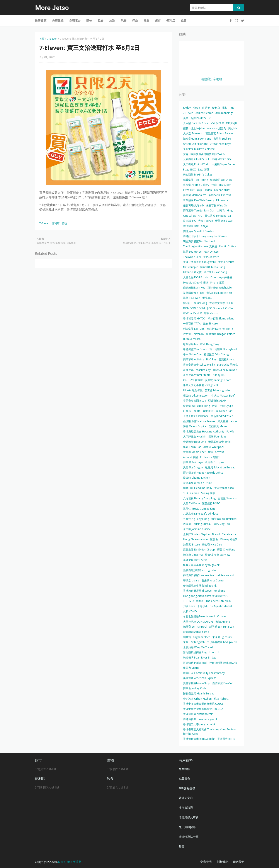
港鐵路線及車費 (189, 817)
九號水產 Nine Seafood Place (201, 514)
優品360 (207, 298)
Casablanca (229, 534)
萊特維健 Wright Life (220, 288)
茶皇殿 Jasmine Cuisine (197, 529)
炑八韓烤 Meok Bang (213, 267)
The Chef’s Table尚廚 (219, 601)
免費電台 (184, 778)
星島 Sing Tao (222, 524)
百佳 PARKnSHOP (201, 118)
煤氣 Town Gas (192, 447)
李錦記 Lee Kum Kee (225, 370)
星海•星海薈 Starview (217, 555)
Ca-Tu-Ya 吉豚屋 (193, 380)
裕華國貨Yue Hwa (194, 293)
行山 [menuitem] (135, 20)
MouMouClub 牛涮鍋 (196, 283)
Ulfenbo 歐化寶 (192, 272)
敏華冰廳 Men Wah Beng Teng (201, 344)
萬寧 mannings (224, 113)
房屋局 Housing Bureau (197, 524)
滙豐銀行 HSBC (211, 503)
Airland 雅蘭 (191, 457)
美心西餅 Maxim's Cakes (198, 175)
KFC (200, 216)
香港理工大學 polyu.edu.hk (199, 724)
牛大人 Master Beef (223, 396)
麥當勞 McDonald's (195, 195)
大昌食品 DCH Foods (196, 277)
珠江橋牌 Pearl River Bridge (200, 658)
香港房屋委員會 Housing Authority (204, 431)
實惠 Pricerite (226, 262)
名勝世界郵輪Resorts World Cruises (205, 616)
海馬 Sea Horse (192, 252)
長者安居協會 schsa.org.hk (199, 365)
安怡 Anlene (223, 622)
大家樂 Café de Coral (196, 123)
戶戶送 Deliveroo (193, 334)
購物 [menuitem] (89, 20)
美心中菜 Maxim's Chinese (199, 149)
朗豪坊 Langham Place (197, 637)
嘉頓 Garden (204, 190)
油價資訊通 (186, 808)
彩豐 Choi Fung (226, 550)
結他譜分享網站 (211, 79)
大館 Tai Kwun (191, 503)
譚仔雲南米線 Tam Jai (196, 226)
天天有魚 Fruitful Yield (196, 164)
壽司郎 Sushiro (222, 139)
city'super (225, 185)
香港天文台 (186, 798)
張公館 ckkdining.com (196, 396)
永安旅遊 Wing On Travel (198, 647)
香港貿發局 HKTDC (194, 318)
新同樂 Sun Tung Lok (222, 627)
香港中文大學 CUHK (221, 303)
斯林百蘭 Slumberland (221, 318)
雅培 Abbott (221, 699)
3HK (186, 493)
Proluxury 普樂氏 (210, 457)
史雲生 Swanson (227, 498)
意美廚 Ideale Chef (194, 452)
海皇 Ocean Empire (195, 426)
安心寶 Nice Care (212, 545)
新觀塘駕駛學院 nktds (196, 632)
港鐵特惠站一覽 (189, 837)
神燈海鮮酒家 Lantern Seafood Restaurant (208, 575)
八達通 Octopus (214, 462)
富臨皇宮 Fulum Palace (219, 133)
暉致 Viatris (211, 313)
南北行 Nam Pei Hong (220, 329)
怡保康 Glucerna (193, 555)
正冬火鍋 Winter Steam (197, 375)
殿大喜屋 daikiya (227, 421)
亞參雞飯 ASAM (217, 401)
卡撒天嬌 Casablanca (196, 416)
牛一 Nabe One (192, 354)
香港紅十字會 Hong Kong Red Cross (205, 236)
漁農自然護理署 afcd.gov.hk (200, 570)
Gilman (195, 493)
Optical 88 (189, 216)
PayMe (231, 431)
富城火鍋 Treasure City (197, 370)
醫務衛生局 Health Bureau (199, 693)
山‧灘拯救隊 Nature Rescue (199, 421)
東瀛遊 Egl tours (222, 637)
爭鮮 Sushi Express (220, 195)
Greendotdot (222, 190)
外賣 (182, 846)
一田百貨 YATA (192, 323)
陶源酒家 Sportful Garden (199, 231)
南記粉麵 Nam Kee (194, 288)
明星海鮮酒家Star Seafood (199, 241)
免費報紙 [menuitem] (58, 20)
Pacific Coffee (228, 246)
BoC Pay (211, 359)
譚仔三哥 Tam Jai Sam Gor (199, 210)
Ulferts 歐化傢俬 (193, 390)
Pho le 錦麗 (217, 283)
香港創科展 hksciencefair (198, 714)
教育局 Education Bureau (220, 467)
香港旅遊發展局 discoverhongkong (204, 591)
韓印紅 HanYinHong (195, 303)
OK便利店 (232, 123)
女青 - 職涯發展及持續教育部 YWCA (204, 154)
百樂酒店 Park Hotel (195, 663)
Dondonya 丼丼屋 (221, 277)
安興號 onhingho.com (218, 380)
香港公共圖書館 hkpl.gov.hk (200, 262)
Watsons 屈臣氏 (216, 128)
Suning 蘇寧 (208, 493)
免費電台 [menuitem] (75, 20)
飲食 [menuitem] (101, 20)
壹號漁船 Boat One (195, 442)
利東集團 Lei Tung (194, 329)
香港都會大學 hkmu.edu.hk (199, 739)
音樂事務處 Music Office (197, 483)
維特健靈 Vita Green (195, 349)
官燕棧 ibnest (227, 359)
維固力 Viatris (191, 668)
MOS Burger (191, 267)
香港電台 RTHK (226, 739)
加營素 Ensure (191, 545)
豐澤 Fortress (216, 452)
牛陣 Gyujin (226, 406)
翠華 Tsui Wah (192, 298)
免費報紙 (184, 769)
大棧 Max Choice (222, 159)
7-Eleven (52, 39)
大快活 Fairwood (193, 133)
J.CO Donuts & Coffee (220, 308)
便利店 (56, 223)
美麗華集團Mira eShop (197, 683)
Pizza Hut (189, 190)
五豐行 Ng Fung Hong (196, 519)
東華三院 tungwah (194, 642)
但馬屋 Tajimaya (193, 462)
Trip (232, 108)
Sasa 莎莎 (204, 170)
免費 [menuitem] (184, 20)
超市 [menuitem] (158, 20)
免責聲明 (206, 862)
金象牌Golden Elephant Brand (201, 534)
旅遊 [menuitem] (112, 20)
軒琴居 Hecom (192, 411)
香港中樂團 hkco (224, 488)
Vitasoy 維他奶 (229, 539)
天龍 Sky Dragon (193, 467)
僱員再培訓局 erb (193, 205)
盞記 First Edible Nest (219, 293)
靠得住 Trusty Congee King (199, 509)
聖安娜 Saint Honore (195, 144)
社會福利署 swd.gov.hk (223, 663)
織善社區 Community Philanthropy (204, 673)
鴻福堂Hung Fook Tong (197, 139)
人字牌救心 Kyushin (195, 437)
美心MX (233, 128)
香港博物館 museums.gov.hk (200, 719)
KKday (187, 108)
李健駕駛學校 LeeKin (195, 560)
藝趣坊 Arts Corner (213, 580)
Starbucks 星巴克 (227, 365)
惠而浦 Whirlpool (214, 447)
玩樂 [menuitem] (124, 20)
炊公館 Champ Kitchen (197, 478)
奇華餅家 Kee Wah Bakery (199, 200)
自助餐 (206, 108)
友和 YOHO (190, 611)
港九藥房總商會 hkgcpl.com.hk (201, 652)
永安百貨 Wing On (217, 205)
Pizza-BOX (189, 170)
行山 (214, 185)
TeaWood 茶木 (192, 257)
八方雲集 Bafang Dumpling (199, 498)
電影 (225, 108)
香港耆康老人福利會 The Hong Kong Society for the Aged (209, 732)
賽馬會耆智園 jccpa (195, 401)
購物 (64, 223)
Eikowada (222, 200)
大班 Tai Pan (206, 221)
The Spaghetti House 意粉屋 (200, 246)
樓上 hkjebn (198, 128)
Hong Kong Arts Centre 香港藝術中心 (205, 596)
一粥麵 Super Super (223, 164)
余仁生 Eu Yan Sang (215, 272)
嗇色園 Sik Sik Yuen (222, 416)
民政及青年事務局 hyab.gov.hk (201, 565)
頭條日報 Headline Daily (198, 488)
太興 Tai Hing (225, 210)
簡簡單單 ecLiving (194, 359)
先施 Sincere (210, 323)
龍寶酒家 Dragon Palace (221, 334)
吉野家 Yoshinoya (221, 144)
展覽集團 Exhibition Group (199, 550)
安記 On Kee (211, 252)
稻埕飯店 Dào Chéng (216, 354)
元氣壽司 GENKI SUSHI (196, 159)
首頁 (42, 39)
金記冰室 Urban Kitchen (197, 699)
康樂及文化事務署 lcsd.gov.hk (201, 385)
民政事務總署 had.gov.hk (222, 642)
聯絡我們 (238, 862)
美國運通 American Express (200, 678)
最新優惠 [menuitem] (41, 20)
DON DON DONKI (194, 308)
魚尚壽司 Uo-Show (221, 180)
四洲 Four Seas (217, 437)
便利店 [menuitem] (171, 20)
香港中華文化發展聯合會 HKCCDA (203, 709)
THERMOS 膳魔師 (193, 601)
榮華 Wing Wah (224, 221)
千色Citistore (211, 257)
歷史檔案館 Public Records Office (203, 473)
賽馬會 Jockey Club (194, 688)
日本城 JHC (190, 221)
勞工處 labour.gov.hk (217, 390)
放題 (215, 406)
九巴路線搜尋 (187, 827)
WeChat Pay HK (192, 313)
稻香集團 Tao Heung (195, 180)
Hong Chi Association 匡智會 (201, 539)
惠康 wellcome (204, 113)
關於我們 (223, 862)
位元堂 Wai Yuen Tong (196, 406)
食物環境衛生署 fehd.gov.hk (200, 586)
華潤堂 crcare (191, 580)
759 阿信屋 (217, 123)
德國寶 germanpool (195, 627)
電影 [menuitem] (146, 20)
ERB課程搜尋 (187, 788)
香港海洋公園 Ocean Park (218, 411)
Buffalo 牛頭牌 (192, 339)
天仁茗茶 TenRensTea (218, 216)
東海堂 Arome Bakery (196, 185)
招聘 (186, 128)
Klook (196, 108)
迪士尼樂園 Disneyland (223, 349)
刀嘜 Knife (189, 606)
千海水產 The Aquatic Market (215, 606)
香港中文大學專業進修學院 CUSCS (203, 704)
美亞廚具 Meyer (218, 426)
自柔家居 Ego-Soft (223, 683)
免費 (186, 118)
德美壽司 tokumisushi (224, 519)
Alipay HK (219, 375)
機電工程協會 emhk (220, 442)
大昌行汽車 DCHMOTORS (198, 622)
